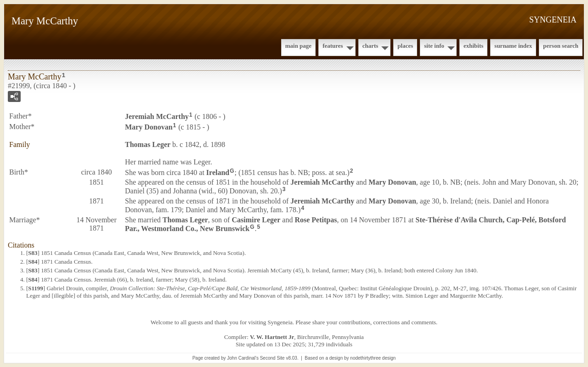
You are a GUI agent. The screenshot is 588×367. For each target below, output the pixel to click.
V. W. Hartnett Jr (272, 337)
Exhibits (473, 46)
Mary (149, 127)
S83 (33, 253)
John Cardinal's (243, 358)
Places (405, 46)
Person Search (561, 46)
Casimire (256, 220)
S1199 (36, 288)
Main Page (298, 46)
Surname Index (513, 46)
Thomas (148, 144)
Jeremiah (157, 116)
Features (333, 46)
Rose (316, 220)
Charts (370, 46)
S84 (33, 262)
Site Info (434, 46)
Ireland (218, 172)
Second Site (272, 358)
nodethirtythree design (373, 358)
